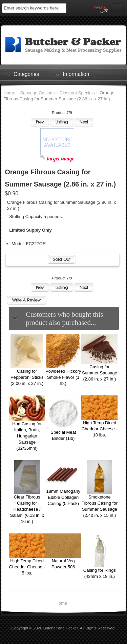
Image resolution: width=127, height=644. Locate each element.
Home (9, 93)
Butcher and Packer (61, 628)
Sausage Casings (37, 93)
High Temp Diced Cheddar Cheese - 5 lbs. (27, 567)
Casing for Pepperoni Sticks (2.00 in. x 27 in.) (27, 377)
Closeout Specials (77, 93)
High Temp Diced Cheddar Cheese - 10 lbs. (100, 429)
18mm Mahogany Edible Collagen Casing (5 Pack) (63, 497)
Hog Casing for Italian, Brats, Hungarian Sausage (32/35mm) (27, 436)
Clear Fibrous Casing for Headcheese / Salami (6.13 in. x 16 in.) (27, 509)
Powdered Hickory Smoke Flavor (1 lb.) (63, 377)
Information (76, 74)
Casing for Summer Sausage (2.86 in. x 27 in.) (100, 373)
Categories (26, 74)
